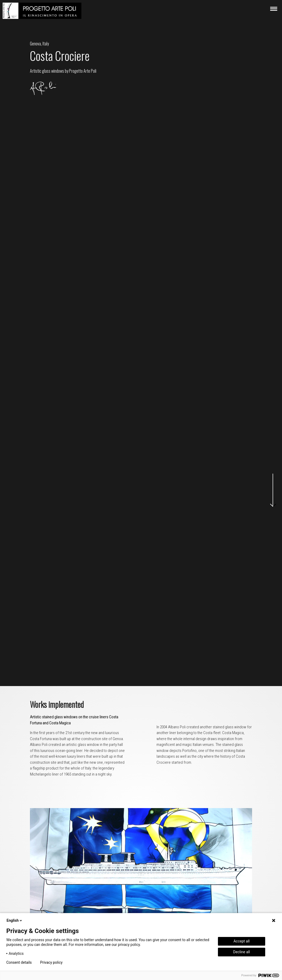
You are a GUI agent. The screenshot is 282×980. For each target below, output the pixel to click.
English (15, 920)
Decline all (242, 952)
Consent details (19, 962)
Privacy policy (51, 962)
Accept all (242, 941)
